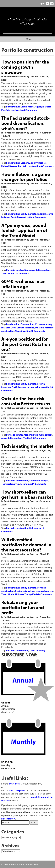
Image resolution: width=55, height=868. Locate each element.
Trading (27, 438)
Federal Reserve (9, 166)
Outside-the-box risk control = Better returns (26, 401)
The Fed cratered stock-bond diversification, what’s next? (25, 123)
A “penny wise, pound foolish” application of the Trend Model (24, 230)
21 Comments (38, 331)
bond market (13, 107)
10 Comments (22, 273)
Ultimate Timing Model (27, 594)
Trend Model (8, 273)
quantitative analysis (40, 270)
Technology (26, 484)
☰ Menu (27, 39)
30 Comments (38, 438)
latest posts (15, 784)
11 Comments (39, 484)
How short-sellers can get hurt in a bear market (27, 494)
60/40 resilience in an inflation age (23, 284)
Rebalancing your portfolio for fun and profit (23, 607)
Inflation (6, 217)
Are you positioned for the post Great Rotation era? (26, 344)
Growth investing (25, 328)
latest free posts (17, 790)
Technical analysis (10, 484)
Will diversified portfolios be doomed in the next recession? (26, 545)
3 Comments (30, 110)
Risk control (35, 528)
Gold (13, 328)
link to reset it (8, 819)
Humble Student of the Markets (27, 22)
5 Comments (47, 166)
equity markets (43, 107)
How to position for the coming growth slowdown (25, 67)
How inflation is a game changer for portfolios (26, 177)
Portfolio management (41, 435)
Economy (25, 163)
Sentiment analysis (39, 480)
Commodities (27, 107)
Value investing (23, 331)
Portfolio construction (12, 110)
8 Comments (40, 217)
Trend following (37, 650)
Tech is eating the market (27, 446)
